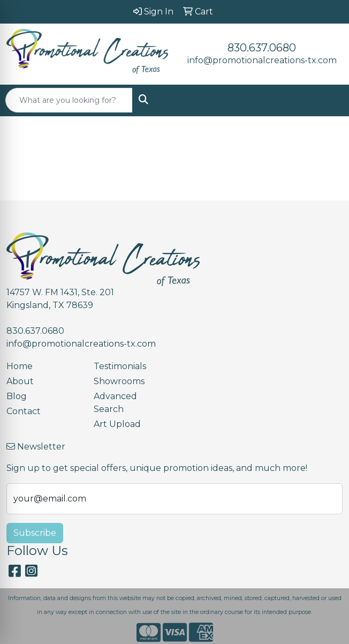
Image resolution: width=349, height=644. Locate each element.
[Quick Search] (69, 100)
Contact (24, 411)
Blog (17, 396)
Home (20, 366)
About (20, 381)
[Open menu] (328, 100)
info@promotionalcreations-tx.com (262, 60)
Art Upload (117, 424)
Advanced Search (115, 403)
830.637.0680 (262, 48)
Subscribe (35, 533)
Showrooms (119, 381)
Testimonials (120, 366)
